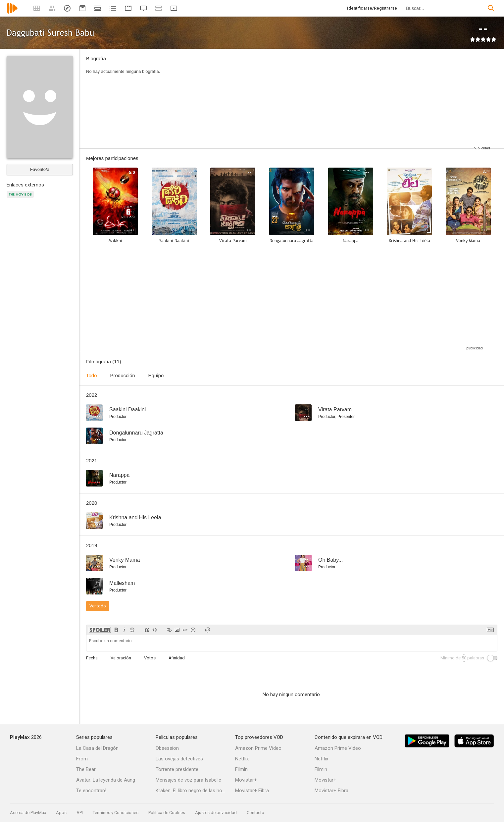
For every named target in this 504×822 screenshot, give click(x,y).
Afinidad (177, 658)
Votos (150, 658)
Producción (123, 375)
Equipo (156, 375)
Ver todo (98, 606)
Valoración (121, 658)
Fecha (92, 658)
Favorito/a (40, 169)
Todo (92, 375)
